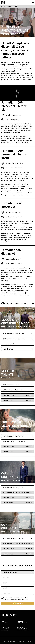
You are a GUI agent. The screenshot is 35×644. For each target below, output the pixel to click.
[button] (33, 3)
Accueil (3, 6)
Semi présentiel (8, 344)
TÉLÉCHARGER (16, 603)
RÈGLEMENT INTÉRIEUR (17, 641)
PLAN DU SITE (27, 639)
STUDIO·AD (29, 641)
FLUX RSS (22, 639)
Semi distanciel (8, 349)
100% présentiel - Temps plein (13, 334)
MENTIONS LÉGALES (7, 641)
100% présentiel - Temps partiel (14, 339)
